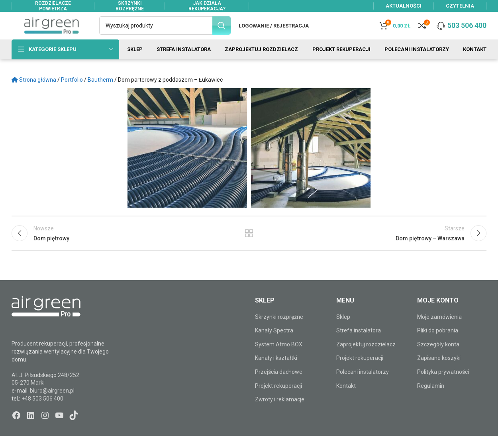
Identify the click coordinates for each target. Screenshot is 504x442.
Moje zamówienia (439, 331)
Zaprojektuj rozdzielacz (366, 358)
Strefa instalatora (359, 344)
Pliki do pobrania (438, 344)
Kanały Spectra (274, 344)
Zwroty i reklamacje (280, 413)
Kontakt (346, 400)
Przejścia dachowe (279, 386)
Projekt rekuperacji (278, 400)
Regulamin (431, 400)
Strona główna (34, 94)
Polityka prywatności (443, 386)
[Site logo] (51, 32)
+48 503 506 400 (42, 413)
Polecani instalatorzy (363, 386)
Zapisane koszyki (439, 372)
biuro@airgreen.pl (52, 405)
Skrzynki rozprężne (279, 331)
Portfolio (72, 94)
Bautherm (100, 94)
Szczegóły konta (438, 358)
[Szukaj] (165, 33)
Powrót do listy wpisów (249, 250)
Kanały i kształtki (276, 372)
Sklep (343, 331)
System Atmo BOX (279, 358)
